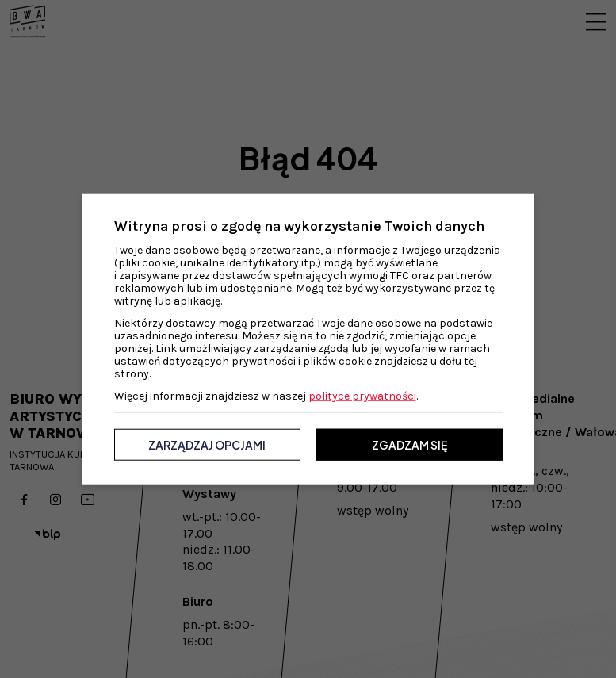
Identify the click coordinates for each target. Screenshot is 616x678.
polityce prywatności (362, 396)
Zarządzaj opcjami (207, 445)
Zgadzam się (409, 445)
